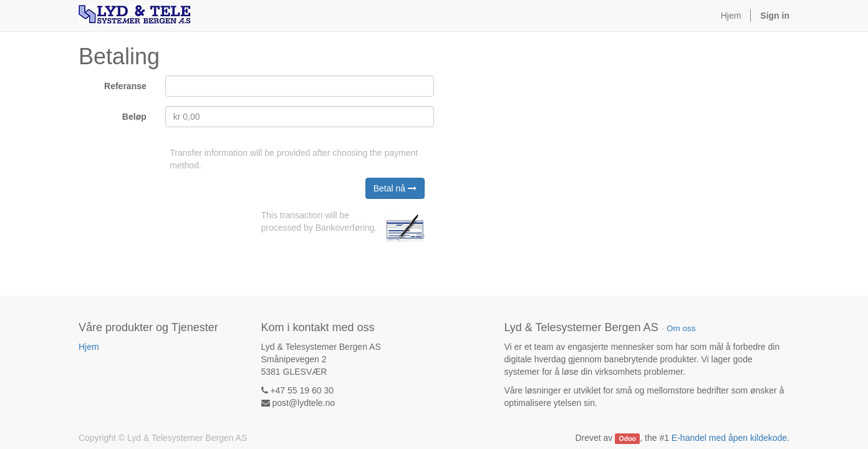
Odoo (628, 438)
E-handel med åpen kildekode (729, 438)
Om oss (681, 328)
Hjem (89, 347)
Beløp (134, 117)
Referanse (125, 86)
